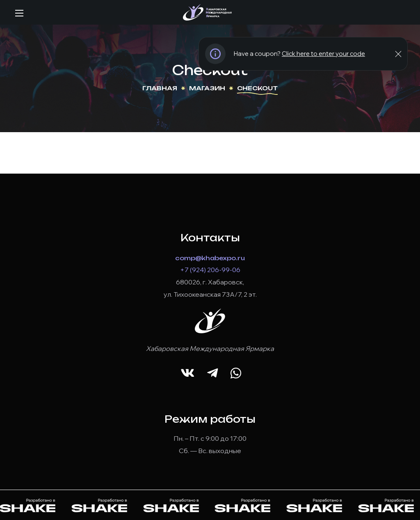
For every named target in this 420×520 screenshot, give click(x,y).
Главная (160, 88)
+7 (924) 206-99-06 (210, 270)
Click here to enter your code (323, 54)
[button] (187, 373)
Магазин (207, 88)
